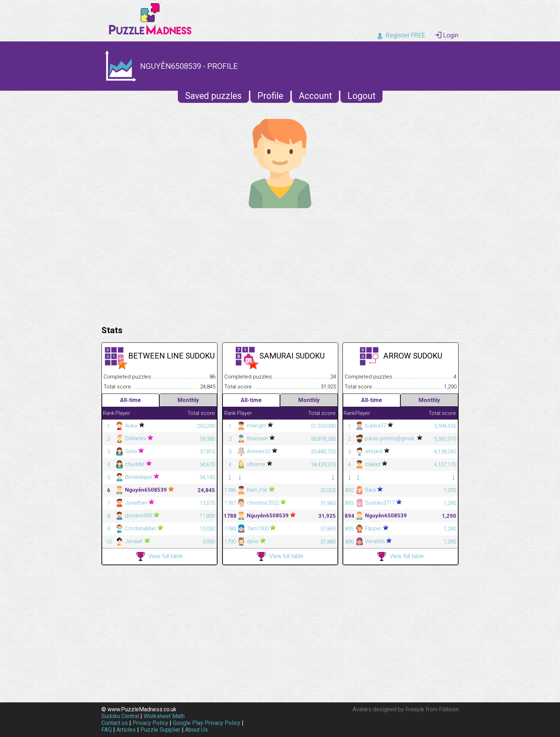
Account (315, 96)
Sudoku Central (120, 716)
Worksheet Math (164, 716)
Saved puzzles (213, 96)
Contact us (115, 723)
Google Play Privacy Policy (207, 723)
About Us (196, 730)
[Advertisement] (280, 265)
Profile (270, 96)
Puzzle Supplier (160, 730)
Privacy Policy (150, 723)
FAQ (107, 730)
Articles (126, 730)
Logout (361, 96)
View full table (159, 556)
